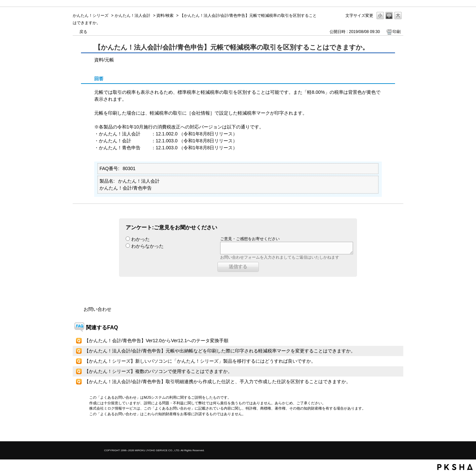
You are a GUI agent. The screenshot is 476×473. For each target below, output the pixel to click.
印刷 (397, 32)
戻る (83, 32)
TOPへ (387, 431)
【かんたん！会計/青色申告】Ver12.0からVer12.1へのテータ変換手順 (156, 341)
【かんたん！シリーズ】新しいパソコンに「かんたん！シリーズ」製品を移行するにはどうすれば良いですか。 (200, 361)
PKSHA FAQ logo (455, 467)
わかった (140, 239)
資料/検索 (165, 16)
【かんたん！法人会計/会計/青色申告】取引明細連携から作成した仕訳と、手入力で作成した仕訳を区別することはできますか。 (218, 382)
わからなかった (147, 246)
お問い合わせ (98, 309)
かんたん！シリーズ (91, 16)
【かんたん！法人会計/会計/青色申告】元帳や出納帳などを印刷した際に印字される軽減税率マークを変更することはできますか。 (220, 351)
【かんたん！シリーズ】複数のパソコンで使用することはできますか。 (158, 371)
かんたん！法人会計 (133, 16)
